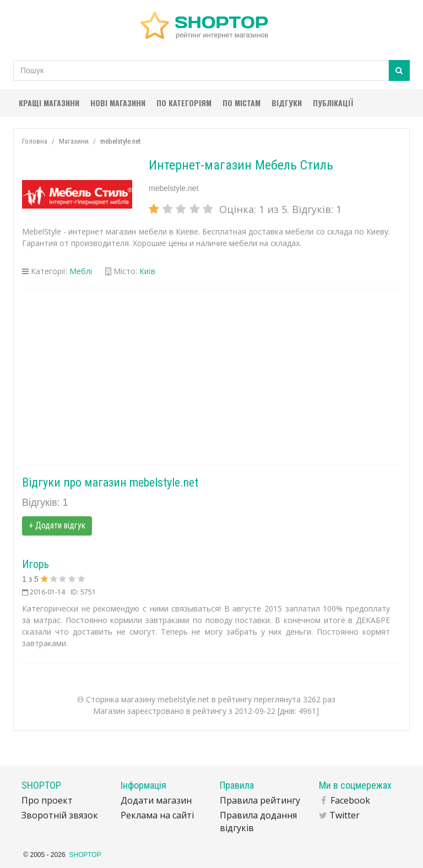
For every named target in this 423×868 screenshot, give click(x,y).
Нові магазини (118, 103)
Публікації (333, 103)
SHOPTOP (85, 855)
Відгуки (287, 103)
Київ (147, 271)
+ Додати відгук (57, 525)
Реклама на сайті (157, 815)
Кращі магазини (49, 103)
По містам (242, 103)
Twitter (345, 815)
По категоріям (184, 103)
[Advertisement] (211, 376)
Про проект (47, 800)
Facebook (350, 800)
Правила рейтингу (260, 800)
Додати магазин (156, 800)
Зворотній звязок (60, 815)
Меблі (81, 271)
